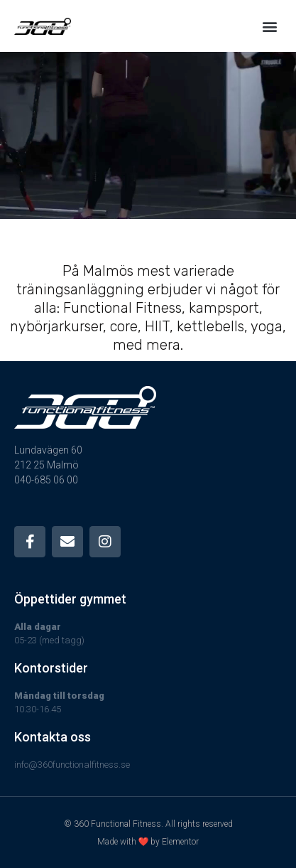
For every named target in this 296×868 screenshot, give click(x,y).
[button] (270, 26)
